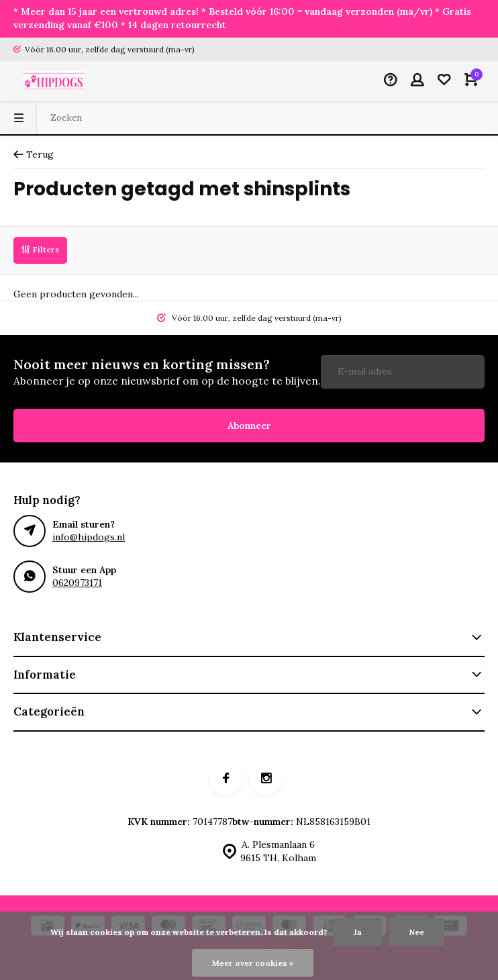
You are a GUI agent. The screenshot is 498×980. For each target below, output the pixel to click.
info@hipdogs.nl (89, 537)
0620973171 (77, 583)
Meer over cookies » (253, 963)
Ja (357, 932)
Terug (34, 154)
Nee (416, 932)
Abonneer (249, 426)
